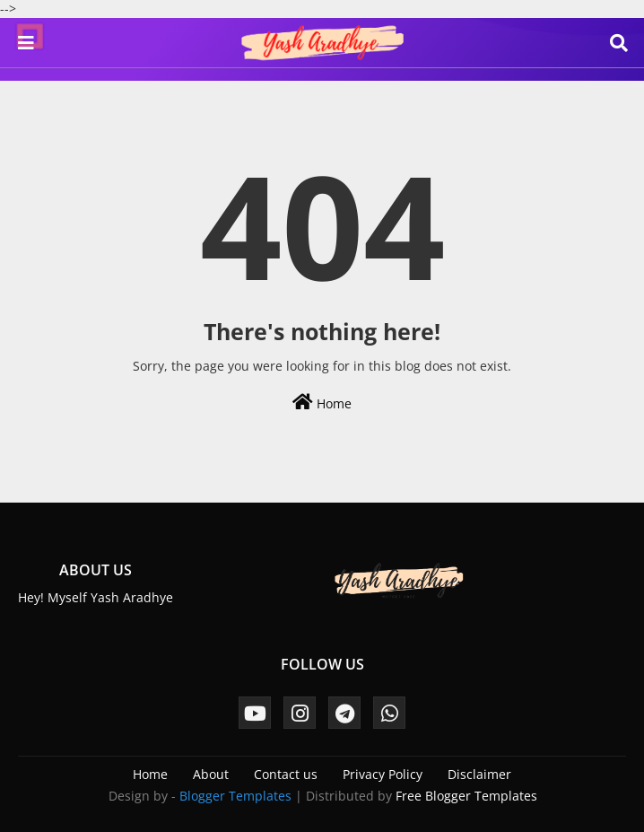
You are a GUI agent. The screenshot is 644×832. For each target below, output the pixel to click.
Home (322, 403)
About (211, 774)
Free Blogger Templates (466, 796)
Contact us (286, 774)
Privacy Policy (383, 774)
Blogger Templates (235, 796)
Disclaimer (479, 774)
